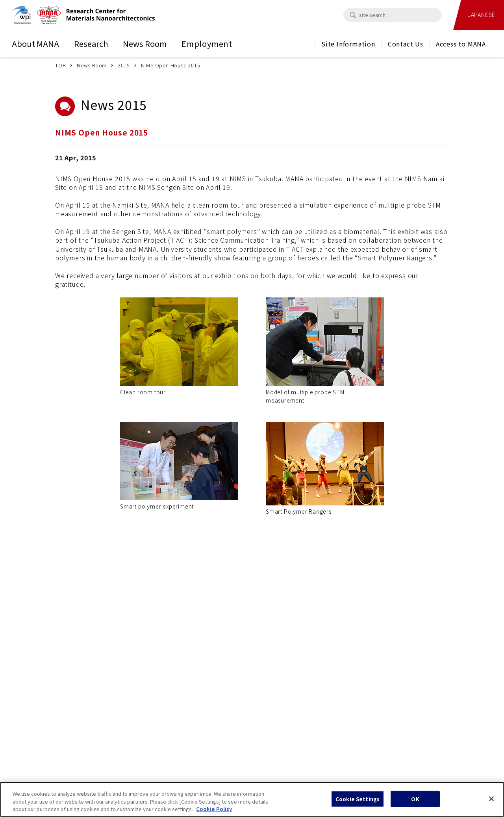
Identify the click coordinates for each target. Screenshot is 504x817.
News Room (145, 44)
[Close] (491, 803)
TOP (60, 65)
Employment (207, 44)
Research (91, 44)
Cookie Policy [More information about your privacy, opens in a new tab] (214, 813)
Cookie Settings (358, 803)
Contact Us (406, 44)
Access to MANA (461, 44)
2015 (124, 65)
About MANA (35, 44)
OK (415, 803)
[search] (353, 15)
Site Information (348, 44)
